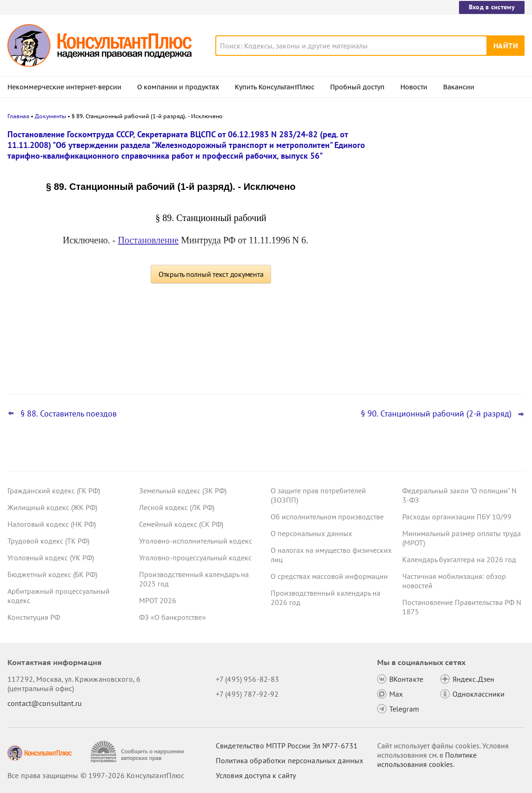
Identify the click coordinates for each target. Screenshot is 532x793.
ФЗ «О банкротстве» (173, 617)
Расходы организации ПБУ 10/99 (457, 517)
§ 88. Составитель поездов (69, 414)
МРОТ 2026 (158, 600)
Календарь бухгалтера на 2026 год (459, 559)
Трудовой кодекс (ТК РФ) (48, 541)
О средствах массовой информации (329, 576)
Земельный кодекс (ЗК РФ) (183, 491)
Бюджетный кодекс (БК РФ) (52, 574)
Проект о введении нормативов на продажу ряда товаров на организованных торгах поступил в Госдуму (450, 187)
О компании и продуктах (178, 87)
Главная (18, 116)
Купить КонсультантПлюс (275, 87)
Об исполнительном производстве (327, 517)
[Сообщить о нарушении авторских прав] (138, 752)
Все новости (414, 364)
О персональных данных (311, 533)
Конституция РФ (34, 617)
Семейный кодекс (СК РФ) (181, 524)
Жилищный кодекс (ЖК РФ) (52, 507)
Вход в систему (492, 7)
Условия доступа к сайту (256, 775)
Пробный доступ (357, 87)
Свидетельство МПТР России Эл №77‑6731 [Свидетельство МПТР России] (287, 746)
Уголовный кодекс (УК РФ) (51, 558)
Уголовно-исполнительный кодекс (196, 541)
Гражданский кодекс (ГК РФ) (54, 491)
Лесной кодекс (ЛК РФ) (177, 507)
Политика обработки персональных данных (289, 760)
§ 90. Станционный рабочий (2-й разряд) (436, 414)
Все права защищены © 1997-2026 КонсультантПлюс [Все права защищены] (96, 775)
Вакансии (459, 87)
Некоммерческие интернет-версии (64, 87)
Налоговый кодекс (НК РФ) (52, 524)
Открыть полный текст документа (211, 274)
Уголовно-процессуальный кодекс (195, 558)
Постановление (149, 240)
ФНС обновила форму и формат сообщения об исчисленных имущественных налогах (444, 334)
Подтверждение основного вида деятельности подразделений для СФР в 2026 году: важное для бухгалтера (455, 242)
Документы (50, 116)
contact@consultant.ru (45, 703)
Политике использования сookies (427, 759)
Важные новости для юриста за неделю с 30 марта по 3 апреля (444, 289)
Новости (414, 87)
